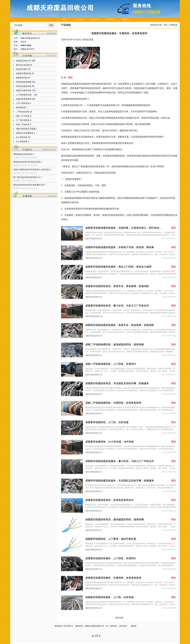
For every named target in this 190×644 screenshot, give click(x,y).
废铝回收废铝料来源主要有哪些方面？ (30, 185)
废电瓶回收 (21, 107)
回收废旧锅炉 (22, 69)
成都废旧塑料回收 (24, 73)
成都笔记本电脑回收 (25, 133)
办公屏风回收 (22, 137)
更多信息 (119, 618)
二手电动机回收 (23, 112)
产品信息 (80, 19)
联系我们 (126, 19)
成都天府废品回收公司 (94, 239)
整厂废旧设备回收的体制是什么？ (28, 177)
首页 (64, 19)
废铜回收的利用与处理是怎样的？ (28, 162)
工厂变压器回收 (23, 120)
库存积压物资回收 (24, 86)
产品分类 (95, 19)
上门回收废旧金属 (25, 95)
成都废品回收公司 (24, 61)
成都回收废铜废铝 (24, 99)
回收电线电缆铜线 (24, 82)
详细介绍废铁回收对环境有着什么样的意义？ (33, 170)
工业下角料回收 (23, 103)
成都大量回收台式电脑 (26, 129)
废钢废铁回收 (22, 78)
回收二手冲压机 (23, 116)
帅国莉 (134, 626)
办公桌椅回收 (22, 141)
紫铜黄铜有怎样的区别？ (24, 154)
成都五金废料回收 (24, 90)
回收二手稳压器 (23, 124)
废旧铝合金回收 (23, 65)
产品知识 (110, 19)
